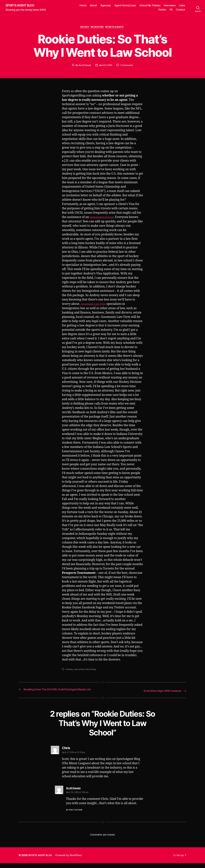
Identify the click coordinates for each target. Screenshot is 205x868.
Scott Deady (84, 66)
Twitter (162, 10)
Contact (180, 10)
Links (182, 6)
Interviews (170, 6)
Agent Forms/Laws (125, 6)
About (93, 6)
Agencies (106, 6)
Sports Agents (117, 28)
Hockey (83, 28)
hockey (70, 670)
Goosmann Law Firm (95, 305)
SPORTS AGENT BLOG (23, 6)
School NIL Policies (150, 6)
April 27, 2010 (106, 66)
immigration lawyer (103, 218)
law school (80, 670)
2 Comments (128, 66)
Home (83, 6)
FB (171, 10)
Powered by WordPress (71, 860)
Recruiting (98, 28)
